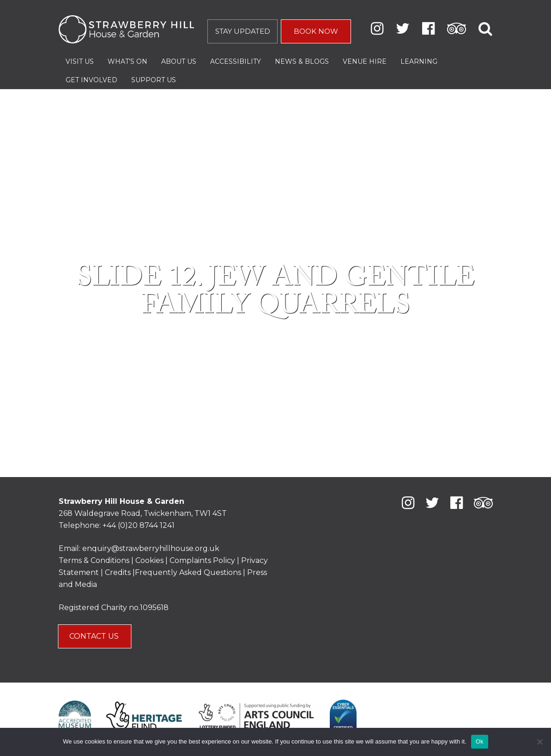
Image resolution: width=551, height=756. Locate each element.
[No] (539, 742)
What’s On (127, 61)
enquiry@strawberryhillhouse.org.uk (151, 548)
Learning (419, 61)
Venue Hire (365, 61)
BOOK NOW (316, 31)
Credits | (120, 572)
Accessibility (236, 61)
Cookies (150, 560)
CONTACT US (95, 636)
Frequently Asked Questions (188, 572)
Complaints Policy (202, 560)
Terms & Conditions (94, 560)
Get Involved (91, 80)
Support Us (154, 80)
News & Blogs (302, 61)
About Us (179, 61)
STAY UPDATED (243, 31)
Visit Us (80, 61)
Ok (480, 741)
